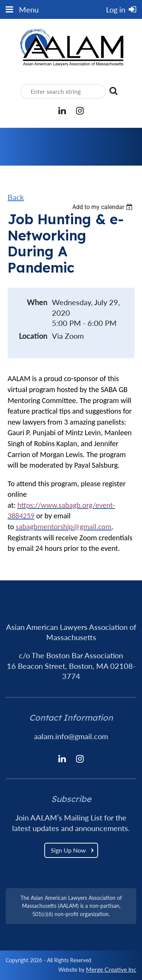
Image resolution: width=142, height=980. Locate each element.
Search (113, 91)
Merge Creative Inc (111, 969)
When (37, 302)
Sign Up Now (68, 850)
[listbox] (103, 207)
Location (33, 336)
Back (16, 197)
